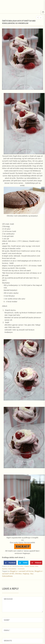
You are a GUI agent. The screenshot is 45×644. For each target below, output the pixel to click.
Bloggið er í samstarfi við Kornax (22, 571)
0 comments (21, 569)
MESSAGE (22, 604)
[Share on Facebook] (10, 563)
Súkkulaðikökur (12, 569)
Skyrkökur (5, 569)
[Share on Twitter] (23, 563)
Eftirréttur (18, 574)
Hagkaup (26, 574)
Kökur (37, 566)
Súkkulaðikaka (7, 576)
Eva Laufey (20, 566)
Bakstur (27, 566)
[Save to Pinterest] (36, 563)
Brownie (32, 566)
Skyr (32, 574)
